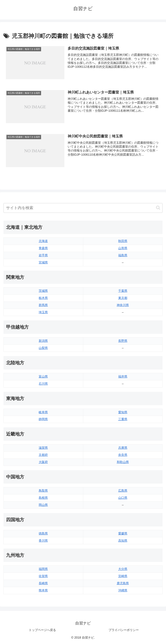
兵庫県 (123, 448)
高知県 (123, 541)
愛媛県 (123, 533)
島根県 (43, 498)
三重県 (123, 419)
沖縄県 (123, 590)
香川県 (43, 541)
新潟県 (43, 341)
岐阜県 (43, 412)
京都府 (43, 455)
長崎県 (43, 583)
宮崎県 (123, 576)
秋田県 (123, 241)
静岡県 (43, 419)
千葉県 (123, 291)
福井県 (123, 376)
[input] (83, 208)
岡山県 (43, 505)
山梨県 (43, 348)
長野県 (123, 341)
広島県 (123, 491)
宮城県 (43, 262)
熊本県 (43, 590)
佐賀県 (43, 576)
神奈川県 (123, 305)
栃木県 (43, 298)
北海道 (43, 241)
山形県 (123, 248)
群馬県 (43, 305)
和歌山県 (123, 462)
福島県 (123, 255)
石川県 (43, 384)
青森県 (43, 248)
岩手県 (43, 255)
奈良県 (123, 455)
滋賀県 (43, 448)
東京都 (123, 298)
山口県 (123, 498)
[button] (158, 208)
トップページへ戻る (42, 630)
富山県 (43, 376)
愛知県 (123, 412)
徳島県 (43, 533)
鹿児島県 (123, 583)
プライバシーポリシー (124, 630)
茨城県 (43, 291)
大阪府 (43, 462)
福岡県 (43, 569)
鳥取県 (43, 491)
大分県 (123, 569)
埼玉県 (43, 312)
